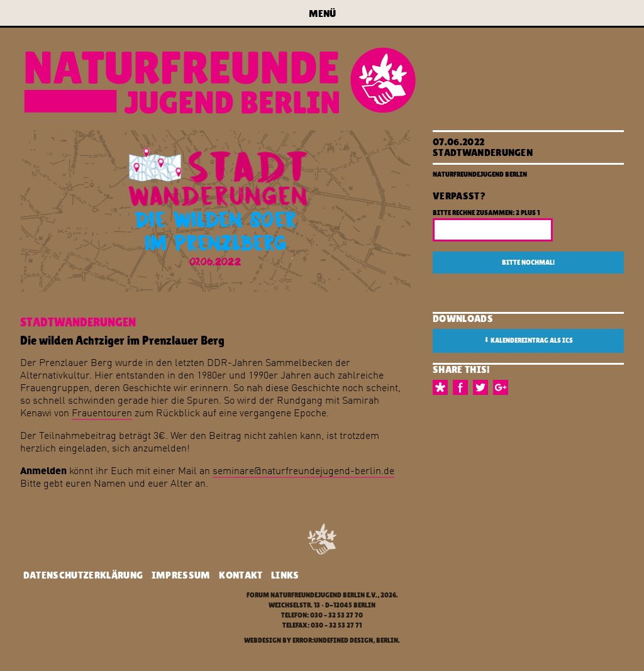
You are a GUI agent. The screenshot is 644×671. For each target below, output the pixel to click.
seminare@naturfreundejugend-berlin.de (303, 470)
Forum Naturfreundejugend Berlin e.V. (312, 595)
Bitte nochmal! (528, 263)
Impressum (181, 575)
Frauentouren (102, 413)
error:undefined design (333, 640)
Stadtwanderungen (483, 152)
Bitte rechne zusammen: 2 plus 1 (486, 213)
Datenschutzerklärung (83, 575)
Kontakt (241, 575)
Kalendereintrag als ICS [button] (528, 340)
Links (285, 575)
